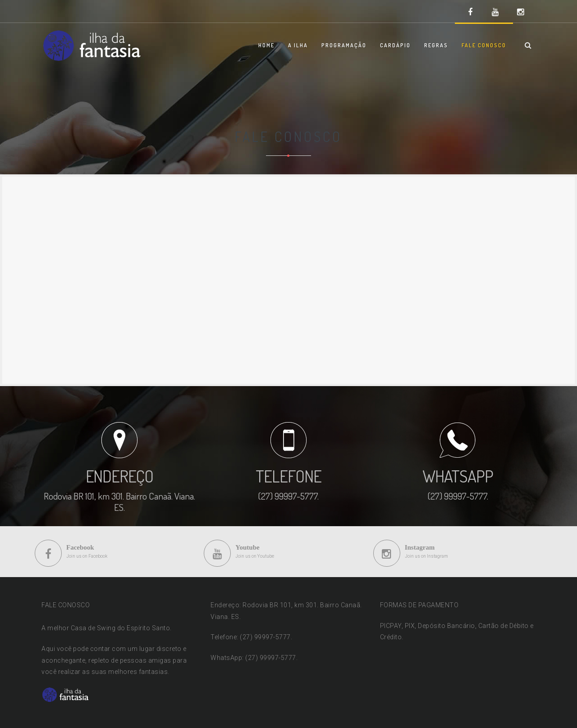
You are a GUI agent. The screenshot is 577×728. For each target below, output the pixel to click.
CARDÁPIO (395, 45)
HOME (266, 45)
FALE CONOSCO (484, 45)
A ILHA (298, 45)
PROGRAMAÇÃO (344, 45)
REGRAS (436, 45)
